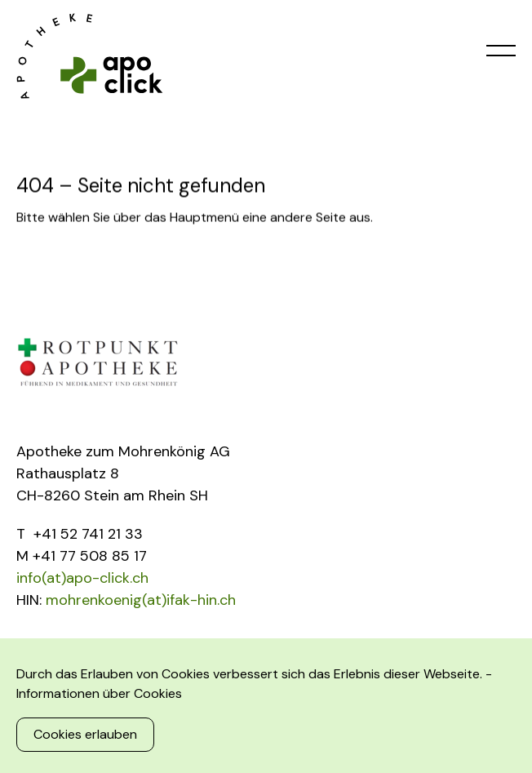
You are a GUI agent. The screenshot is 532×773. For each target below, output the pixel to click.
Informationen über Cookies (99, 693)
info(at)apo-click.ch (82, 578)
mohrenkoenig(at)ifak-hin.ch (141, 600)
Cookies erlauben (85, 734)
